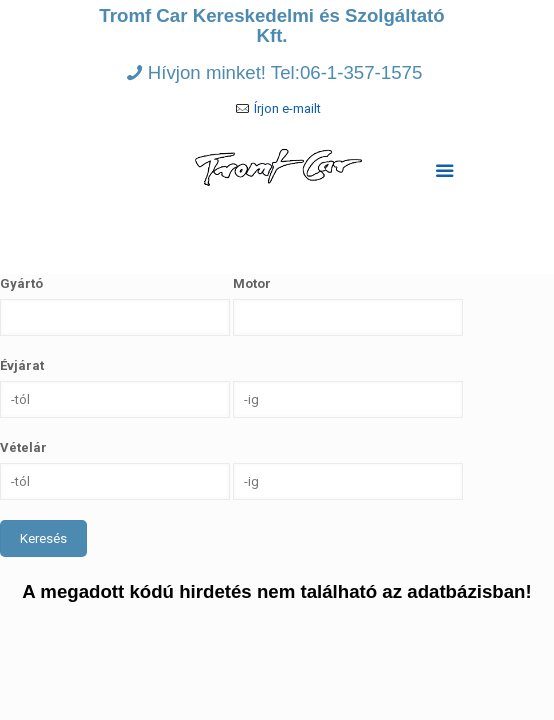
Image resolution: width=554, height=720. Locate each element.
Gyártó (21, 283)
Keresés (43, 538)
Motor (252, 283)
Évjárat (22, 365)
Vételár (23, 447)
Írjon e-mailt (287, 108)
